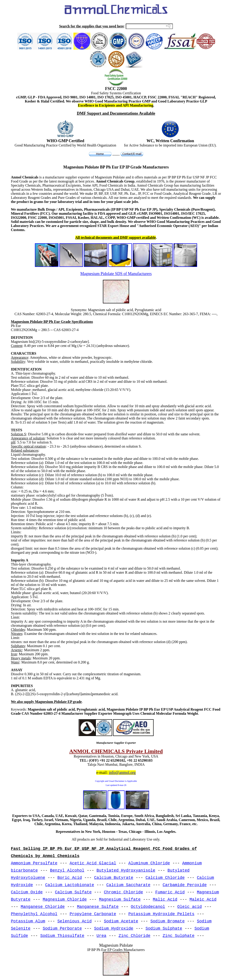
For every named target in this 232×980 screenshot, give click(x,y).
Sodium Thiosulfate (62, 936)
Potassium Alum (28, 921)
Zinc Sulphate (179, 936)
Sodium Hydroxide (114, 929)
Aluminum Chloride (149, 863)
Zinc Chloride (134, 936)
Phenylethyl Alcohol (34, 914)
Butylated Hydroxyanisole (126, 870)
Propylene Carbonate (93, 914)
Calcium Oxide (27, 892)
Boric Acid (70, 878)
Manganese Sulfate (98, 907)
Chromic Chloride (124, 892)
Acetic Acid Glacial (93, 863)
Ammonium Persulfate (34, 863)
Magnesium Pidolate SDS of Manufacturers (116, 274)
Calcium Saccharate (128, 885)
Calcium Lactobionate (70, 885)
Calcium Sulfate (73, 892)
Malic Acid (165, 900)
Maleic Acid (203, 900)
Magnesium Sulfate (120, 900)
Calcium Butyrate (114, 878)
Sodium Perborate (62, 929)
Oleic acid (190, 907)
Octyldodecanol (148, 907)
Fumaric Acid (170, 892)
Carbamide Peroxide (185, 885)
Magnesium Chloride (65, 900)
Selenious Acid (74, 921)
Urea (101, 936)
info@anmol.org (122, 773)
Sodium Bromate (168, 921)
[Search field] (149, 26)
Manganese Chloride (43, 907)
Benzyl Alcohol (67, 870)
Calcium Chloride (165, 878)
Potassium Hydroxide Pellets (162, 914)
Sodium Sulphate (164, 929)
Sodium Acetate (121, 921)
